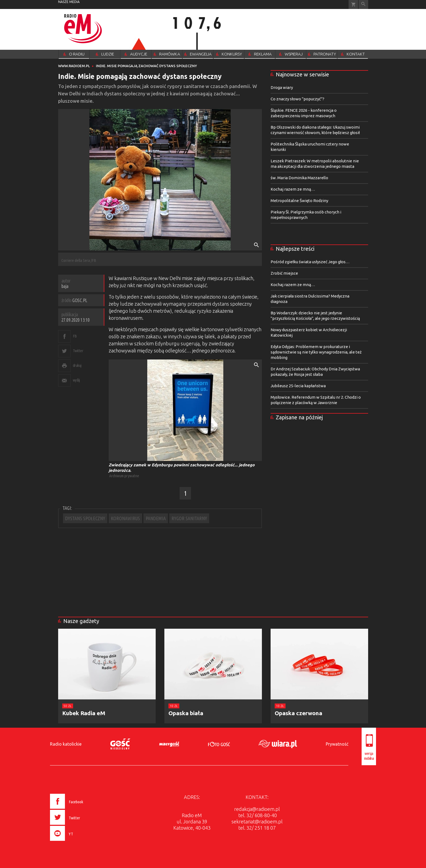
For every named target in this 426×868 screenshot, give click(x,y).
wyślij (76, 380)
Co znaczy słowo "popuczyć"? (297, 99)
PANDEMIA (156, 518)
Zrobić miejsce (284, 273)
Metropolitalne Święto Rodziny (299, 201)
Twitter (78, 351)
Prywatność (337, 744)
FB (75, 336)
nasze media (69, 2)
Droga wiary (282, 87)
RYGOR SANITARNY (189, 518)
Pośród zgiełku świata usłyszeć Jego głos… (310, 262)
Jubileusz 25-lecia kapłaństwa (298, 386)
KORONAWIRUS (125, 518)
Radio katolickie (66, 744)
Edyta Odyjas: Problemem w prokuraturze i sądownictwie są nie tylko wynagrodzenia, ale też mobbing (316, 352)
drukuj (77, 365)
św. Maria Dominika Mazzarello (299, 178)
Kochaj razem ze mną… (293, 189)
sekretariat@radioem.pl (257, 821)
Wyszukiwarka (363, 4)
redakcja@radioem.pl (257, 809)
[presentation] (78, 842)
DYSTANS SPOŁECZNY (85, 518)
